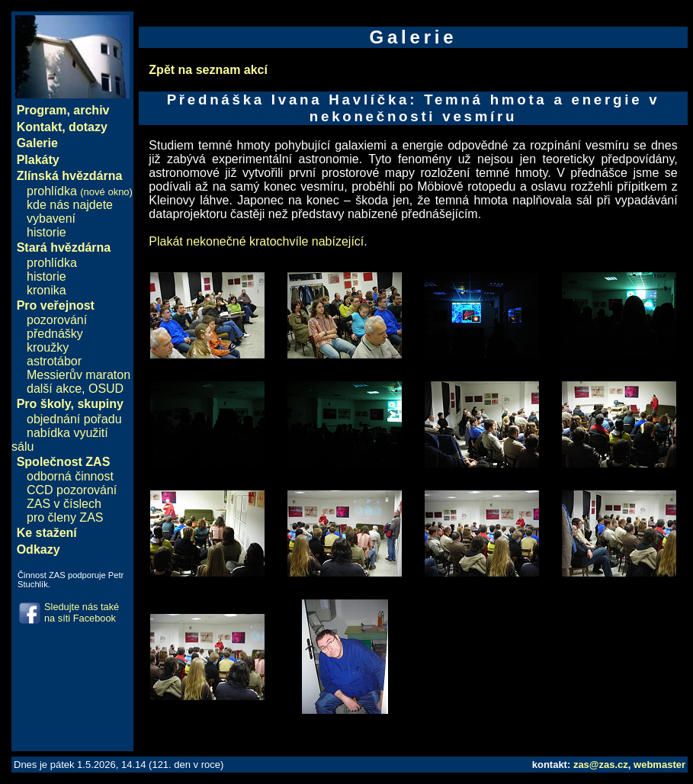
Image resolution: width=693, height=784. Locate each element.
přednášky (55, 334)
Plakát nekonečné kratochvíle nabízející (256, 241)
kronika (47, 290)
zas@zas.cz (601, 765)
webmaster (659, 765)
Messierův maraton (79, 375)
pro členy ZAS (65, 517)
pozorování (57, 320)
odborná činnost (70, 476)
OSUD (106, 389)
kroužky (48, 347)
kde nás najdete (70, 205)
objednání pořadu (74, 419)
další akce (54, 389)
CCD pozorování (72, 490)
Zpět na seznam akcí (208, 70)
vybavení (51, 218)
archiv (91, 110)
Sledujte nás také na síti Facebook (82, 612)
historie (47, 232)
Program (42, 110)
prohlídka (80, 191)
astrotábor (54, 361)
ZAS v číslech (64, 504)
